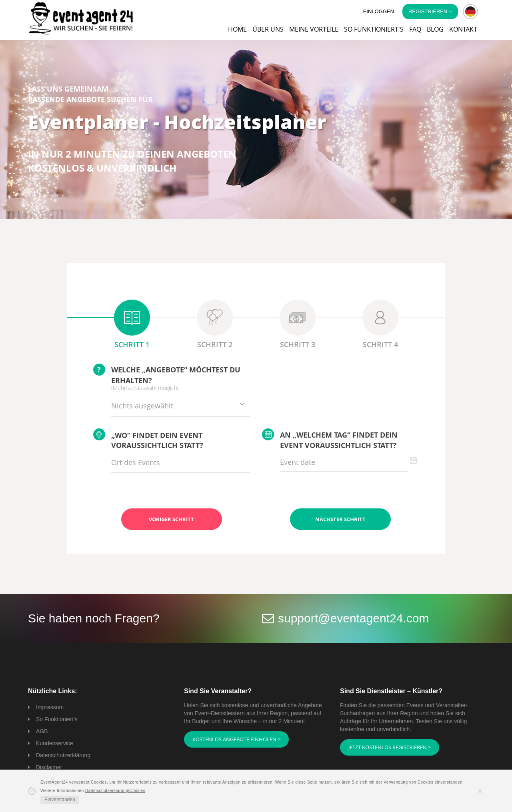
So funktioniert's (374, 29)
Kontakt (463, 29)
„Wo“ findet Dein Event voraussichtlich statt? (148, 439)
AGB (42, 731)
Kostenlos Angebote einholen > (236, 739)
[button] (470, 12)
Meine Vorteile (314, 29)
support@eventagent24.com (353, 618)
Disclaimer (49, 767)
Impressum (50, 707)
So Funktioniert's (57, 719)
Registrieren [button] (430, 11)
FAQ (415, 29)
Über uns (268, 29)
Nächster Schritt (340, 519)
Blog (435, 29)
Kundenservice (55, 743)
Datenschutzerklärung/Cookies (115, 791)
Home (237, 29)
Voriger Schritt (171, 519)
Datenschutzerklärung (63, 755)
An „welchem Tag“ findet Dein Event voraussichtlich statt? (330, 439)
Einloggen (379, 11)
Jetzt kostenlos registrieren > (390, 747)
